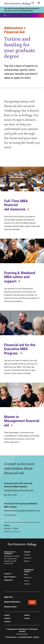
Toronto (26, 581)
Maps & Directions (11, 577)
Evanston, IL (28, 558)
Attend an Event (11, 607)
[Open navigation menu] (39, 3)
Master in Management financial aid (22, 421)
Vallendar (27, 584)
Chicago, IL (27, 555)
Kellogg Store (9, 580)
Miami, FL (27, 561)
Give (32, 602)
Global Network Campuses (29, 571)
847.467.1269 (10, 495)
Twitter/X (27, 615)
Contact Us (8, 574)
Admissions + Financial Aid (15, 30)
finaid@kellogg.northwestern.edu (19, 490)
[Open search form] (34, 3)
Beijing (26, 574)
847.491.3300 (9, 564)
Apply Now (9, 597)
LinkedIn (7, 615)
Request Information (13, 602)
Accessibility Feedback (25, 637)
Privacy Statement (11, 637)
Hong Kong (28, 578)
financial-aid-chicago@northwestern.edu (22, 511)
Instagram (7, 622)
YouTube (27, 618)
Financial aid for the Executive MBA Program (20, 349)
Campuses (27, 552)
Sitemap (36, 637)
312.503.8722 (10, 515)
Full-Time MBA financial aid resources (17, 205)
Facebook (7, 618)
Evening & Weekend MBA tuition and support (20, 277)
